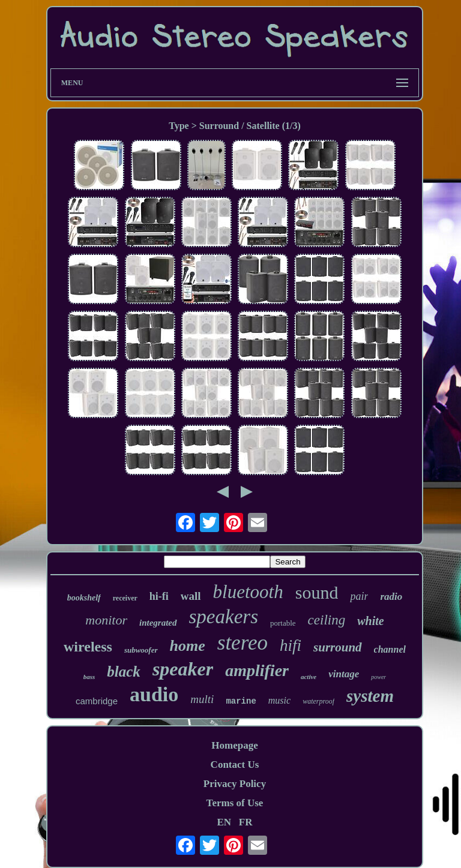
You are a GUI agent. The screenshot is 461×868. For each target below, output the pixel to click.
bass (89, 677)
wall (191, 596)
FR (246, 822)
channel (390, 649)
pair (359, 596)
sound (317, 592)
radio (391, 597)
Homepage (234, 745)
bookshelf (84, 598)
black (124, 672)
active (309, 677)
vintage (344, 674)
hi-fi (159, 596)
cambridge (97, 701)
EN (224, 822)
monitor (106, 620)
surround (338, 647)
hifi (291, 645)
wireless (88, 647)
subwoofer (141, 650)
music (279, 700)
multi (202, 699)
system (370, 696)
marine (241, 701)
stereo (243, 643)
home (188, 646)
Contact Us (235, 765)
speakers (224, 617)
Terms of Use (235, 803)
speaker (183, 669)
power (378, 677)
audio (154, 694)
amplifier (257, 670)
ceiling (327, 620)
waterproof (318, 701)
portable (283, 623)
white (370, 621)
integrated (158, 623)
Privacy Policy (235, 784)
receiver (125, 598)
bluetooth (248, 592)
